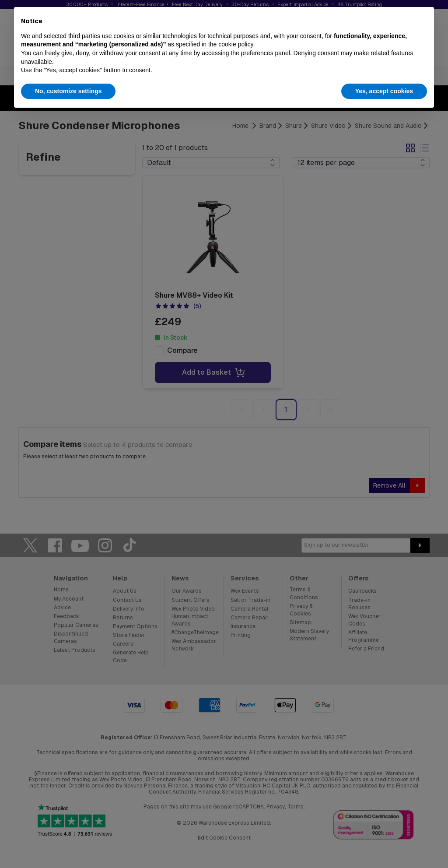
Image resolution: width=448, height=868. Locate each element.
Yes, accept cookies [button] (384, 91)
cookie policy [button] (236, 44)
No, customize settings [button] (68, 91)
